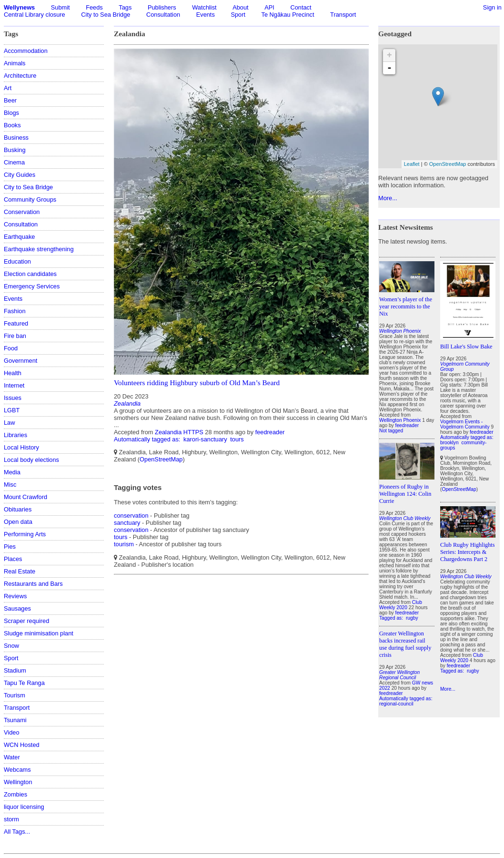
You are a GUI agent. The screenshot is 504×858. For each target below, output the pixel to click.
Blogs (11, 113)
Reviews (15, 596)
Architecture (20, 76)
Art (8, 88)
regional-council (396, 704)
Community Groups (30, 199)
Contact (301, 7)
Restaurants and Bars (33, 584)
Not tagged (391, 431)
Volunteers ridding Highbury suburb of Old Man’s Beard (197, 383)
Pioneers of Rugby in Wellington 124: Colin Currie (405, 494)
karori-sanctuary (205, 439)
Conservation (22, 212)
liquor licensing (24, 807)
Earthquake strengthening (39, 249)
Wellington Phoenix (400, 420)
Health (13, 373)
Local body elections (31, 460)
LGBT (12, 410)
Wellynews (19, 7)
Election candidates (30, 274)
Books (12, 125)
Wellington (18, 782)
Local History (21, 447)
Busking (15, 150)
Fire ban (15, 336)
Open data (18, 522)
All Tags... (17, 832)
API (269, 7)
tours (237, 439)
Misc (10, 485)
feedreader (270, 432)
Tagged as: (392, 618)
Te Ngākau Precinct (288, 15)
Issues (13, 398)
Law (9, 423)
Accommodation (26, 51)
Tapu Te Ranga (24, 683)
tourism (124, 544)
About (240, 7)
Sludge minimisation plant (39, 633)
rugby (412, 618)
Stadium (15, 670)
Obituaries (18, 509)
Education (17, 261)
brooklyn (449, 443)
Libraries (15, 435)
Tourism (15, 695)
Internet (14, 385)
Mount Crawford (25, 497)
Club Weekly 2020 (401, 605)
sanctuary (127, 523)
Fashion (15, 311)
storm (11, 819)
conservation (131, 516)
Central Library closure (35, 15)
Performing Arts (25, 534)
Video (12, 732)
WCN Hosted (22, 745)
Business (16, 138)
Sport (238, 15)
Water (12, 757)
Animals (15, 63)
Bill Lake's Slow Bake (466, 347)
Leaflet (412, 164)
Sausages (17, 608)
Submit (60, 7)
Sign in (492, 7)
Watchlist (204, 7)
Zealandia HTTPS (179, 432)
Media (12, 472)
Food (11, 348)
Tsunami (15, 720)
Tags (125, 7)
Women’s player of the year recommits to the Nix (406, 306)
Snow (11, 646)
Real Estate (20, 571)
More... (388, 198)
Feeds (94, 7)
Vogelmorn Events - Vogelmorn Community (465, 424)
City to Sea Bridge (106, 15)
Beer (10, 100)
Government (20, 361)
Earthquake (19, 237)
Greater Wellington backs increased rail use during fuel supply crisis (405, 644)
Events (206, 15)
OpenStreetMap (161, 459)
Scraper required (26, 621)
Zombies (15, 794)
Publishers (162, 7)
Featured (16, 323)
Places (13, 559)
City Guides (20, 175)
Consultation (163, 15)
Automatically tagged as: (148, 439)
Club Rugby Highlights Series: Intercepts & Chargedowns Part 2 (468, 552)
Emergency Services (32, 286)
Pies (10, 546)
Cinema (14, 162)
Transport (343, 15)
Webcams (17, 770)
